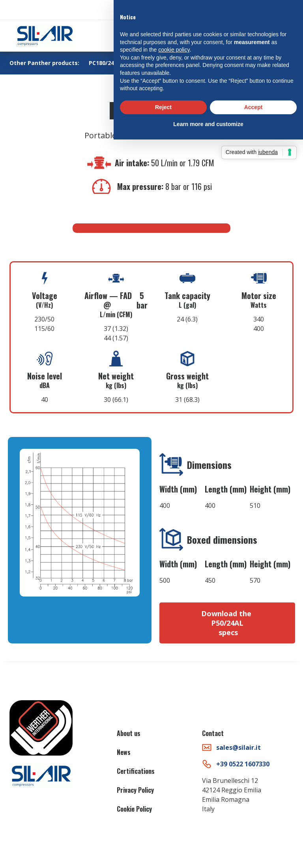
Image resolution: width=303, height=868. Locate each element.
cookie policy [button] (174, 50)
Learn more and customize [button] (208, 124)
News (124, 752)
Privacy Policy (135, 790)
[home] (45, 36)
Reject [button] (163, 107)
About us (129, 733)
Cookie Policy (134, 809)
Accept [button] (253, 107)
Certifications (136, 771)
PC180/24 (101, 63)
